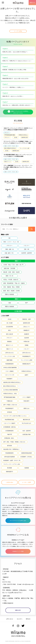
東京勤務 (10, 468)
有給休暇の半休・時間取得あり (11, 449)
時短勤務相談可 (10, 408)
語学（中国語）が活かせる (10, 405)
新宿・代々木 (10, 276)
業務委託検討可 (26, 364)
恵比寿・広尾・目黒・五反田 (11, 272)
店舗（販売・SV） (10, 253)
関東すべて (18, 261)
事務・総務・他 (10, 249)
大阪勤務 (26, 468)
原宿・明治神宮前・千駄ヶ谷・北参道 (14, 283)
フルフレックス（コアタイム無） (12, 464)
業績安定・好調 (26, 319)
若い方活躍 (10, 323)
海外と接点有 (10, 334)
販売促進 (10, 446)
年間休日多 (26, 342)
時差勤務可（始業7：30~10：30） (12, 460)
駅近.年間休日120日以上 (10, 148)
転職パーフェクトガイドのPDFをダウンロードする (18, 112)
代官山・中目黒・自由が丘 (11, 280)
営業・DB (27, 249)
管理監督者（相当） (10, 438)
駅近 (10, 330)
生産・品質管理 (26, 431)
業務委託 (10, 342)
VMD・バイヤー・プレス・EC (11, 146)
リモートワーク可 (10, 375)
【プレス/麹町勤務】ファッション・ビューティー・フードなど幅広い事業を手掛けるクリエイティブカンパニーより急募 (18, 167)
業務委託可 (26, 330)
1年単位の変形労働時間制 (10, 368)
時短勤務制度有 (10, 453)
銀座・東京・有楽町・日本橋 (11, 291)
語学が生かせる (10, 353)
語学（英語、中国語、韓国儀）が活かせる (14, 442)
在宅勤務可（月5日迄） (27, 457)
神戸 (26, 303)
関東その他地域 (9, 294)
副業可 (26, 375)
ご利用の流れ (9, 482)
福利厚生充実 (25, 137)
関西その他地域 (9, 307)
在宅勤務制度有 (10, 431)
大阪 (10, 303)
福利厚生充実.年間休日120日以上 (12, 382)
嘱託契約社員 (26, 420)
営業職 (26, 345)
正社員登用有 (10, 327)
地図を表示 (18, 610)
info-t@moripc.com (28, 584)
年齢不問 (10, 434)
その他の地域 (18, 311)
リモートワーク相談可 (10, 423)
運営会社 (28, 619)
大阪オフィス (10, 349)
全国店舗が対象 (26, 434)
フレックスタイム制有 (26, 360)
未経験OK (27, 334)
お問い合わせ (10, 619)
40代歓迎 (9, 412)
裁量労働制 (10, 360)
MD (9, 238)
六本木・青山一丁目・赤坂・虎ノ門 (13, 265)
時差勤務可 (10, 379)
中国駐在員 (10, 401)
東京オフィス (8, 162)
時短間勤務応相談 (10, 420)
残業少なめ (26, 408)
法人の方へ (20, 619)
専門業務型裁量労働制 (10, 135)
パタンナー (26, 246)
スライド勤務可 (26, 397)
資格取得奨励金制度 (26, 453)
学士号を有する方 (26, 423)
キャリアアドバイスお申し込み (18, 521)
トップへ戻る (18, 31)
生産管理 (26, 338)
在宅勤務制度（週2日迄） (10, 427)
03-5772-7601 (6, 582)
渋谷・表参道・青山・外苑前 (11, 287)
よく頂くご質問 (26, 482)
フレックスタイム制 (24, 148)
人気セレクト (26, 327)
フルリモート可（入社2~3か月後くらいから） (15, 416)
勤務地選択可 (10, 472)
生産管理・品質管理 (26, 253)
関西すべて (18, 299)
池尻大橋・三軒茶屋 (9, 268)
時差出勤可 (26, 401)
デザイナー (7, 133)
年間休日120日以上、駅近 (10, 394)
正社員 (16, 137)
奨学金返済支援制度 (10, 457)
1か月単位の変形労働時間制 (11, 390)
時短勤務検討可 (26, 356)
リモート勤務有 (10, 371)
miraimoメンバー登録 (18, 551)
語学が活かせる (26, 353)
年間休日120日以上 (23, 135)
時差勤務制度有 (10, 364)
